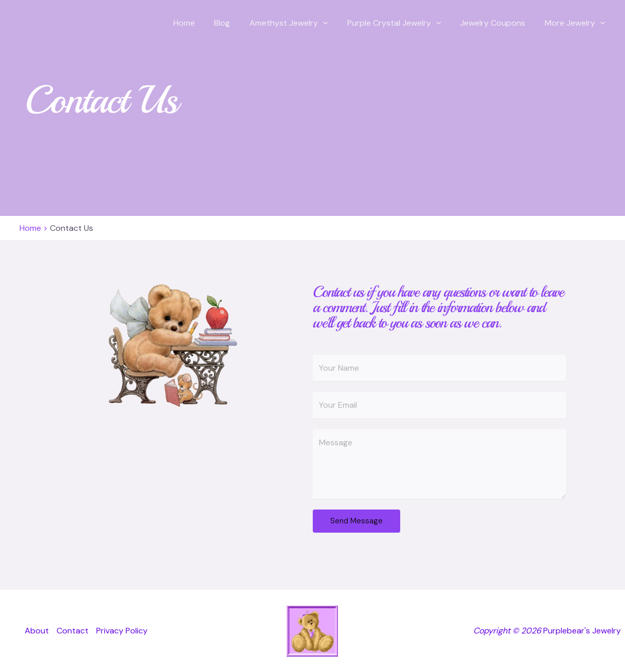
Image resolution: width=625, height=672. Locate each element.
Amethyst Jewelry (298, 23)
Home (199, 23)
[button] (332, 23)
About (37, 631)
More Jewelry (576, 23)
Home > (34, 228)
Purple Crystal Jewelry (401, 23)
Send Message (356, 521)
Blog (234, 23)
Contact (73, 631)
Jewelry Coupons (497, 23)
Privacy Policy (122, 631)
